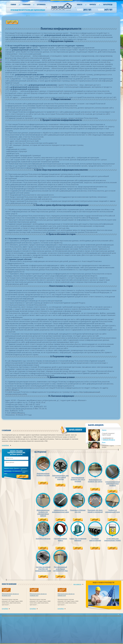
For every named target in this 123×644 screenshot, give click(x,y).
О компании (26, 5)
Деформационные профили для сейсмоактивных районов (43, 513)
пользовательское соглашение (13, 470)
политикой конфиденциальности (13, 472)
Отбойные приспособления (95, 540)
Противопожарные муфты (60, 540)
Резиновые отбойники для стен (78, 511)
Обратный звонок (12, 22)
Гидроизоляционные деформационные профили (113, 484)
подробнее (6, 445)
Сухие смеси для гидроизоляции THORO (112, 540)
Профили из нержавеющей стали (112, 511)
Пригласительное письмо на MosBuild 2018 (10, 595)
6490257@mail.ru (12, 390)
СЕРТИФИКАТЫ (41, 5)
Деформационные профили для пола (43, 474)
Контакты (93, 5)
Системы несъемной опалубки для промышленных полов (43, 569)
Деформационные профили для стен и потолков (78, 479)
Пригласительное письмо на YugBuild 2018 (38, 595)
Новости (80, 5)
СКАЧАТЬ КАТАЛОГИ (75, 430)
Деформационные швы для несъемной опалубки (60, 477)
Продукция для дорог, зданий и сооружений (95, 511)
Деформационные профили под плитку (95, 481)
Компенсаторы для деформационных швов (60, 511)
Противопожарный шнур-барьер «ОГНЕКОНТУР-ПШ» (60, 569)
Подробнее (43, 483)
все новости (78, 584)
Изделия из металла (43, 539)
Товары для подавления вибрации (78, 540)
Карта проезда (108, 5)
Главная (13, 5)
